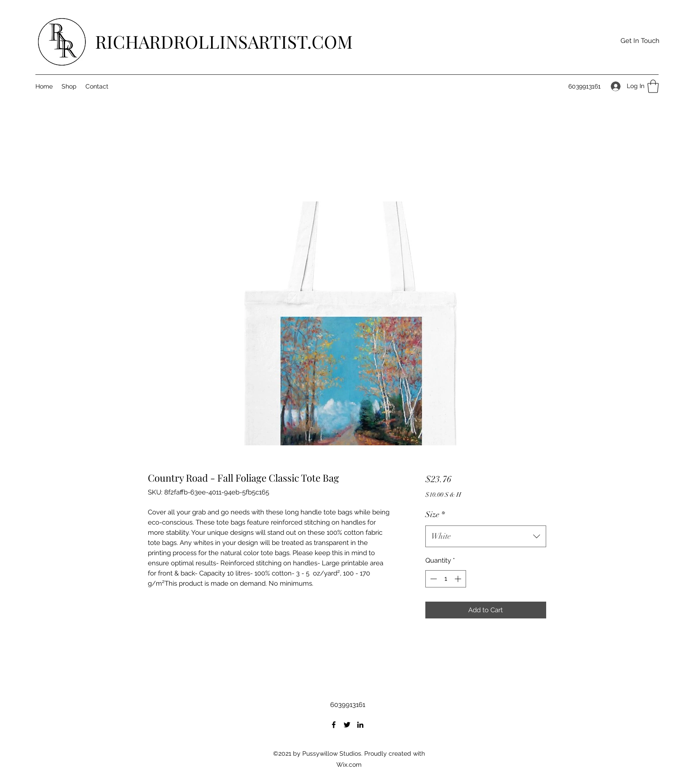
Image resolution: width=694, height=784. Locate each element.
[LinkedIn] (360, 725)
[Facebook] (334, 725)
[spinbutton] (445, 579)
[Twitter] (347, 725)
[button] (640, 41)
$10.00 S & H (443, 495)
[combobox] (486, 537)
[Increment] (459, 579)
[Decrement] (433, 579)
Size (435, 514)
